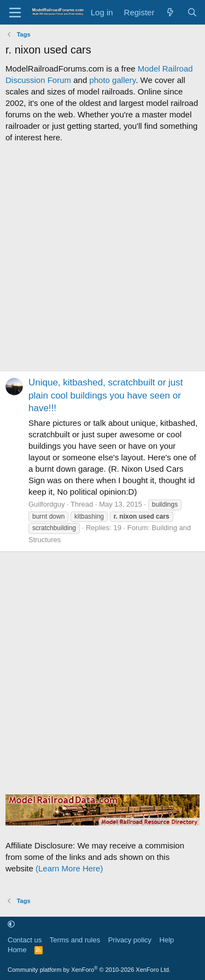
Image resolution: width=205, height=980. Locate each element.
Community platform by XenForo (89, 970)
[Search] (192, 12)
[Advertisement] (102, 257)
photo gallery (112, 80)
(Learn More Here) (69, 868)
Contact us (25, 940)
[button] (11, 925)
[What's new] (170, 12)
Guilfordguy (46, 504)
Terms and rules (75, 940)
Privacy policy (130, 940)
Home (17, 950)
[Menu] (15, 13)
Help (167, 940)
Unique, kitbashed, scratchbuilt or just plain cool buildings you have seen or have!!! (106, 396)
